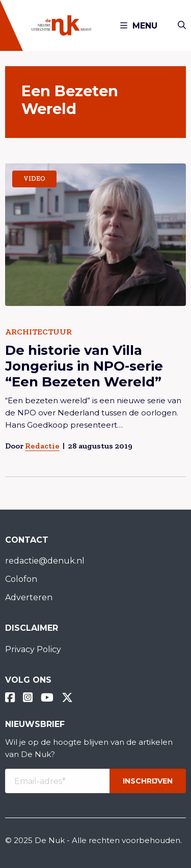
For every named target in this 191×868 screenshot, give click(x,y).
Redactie (42, 446)
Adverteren (29, 597)
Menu (139, 26)
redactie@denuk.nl (45, 561)
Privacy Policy (33, 649)
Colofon (21, 579)
